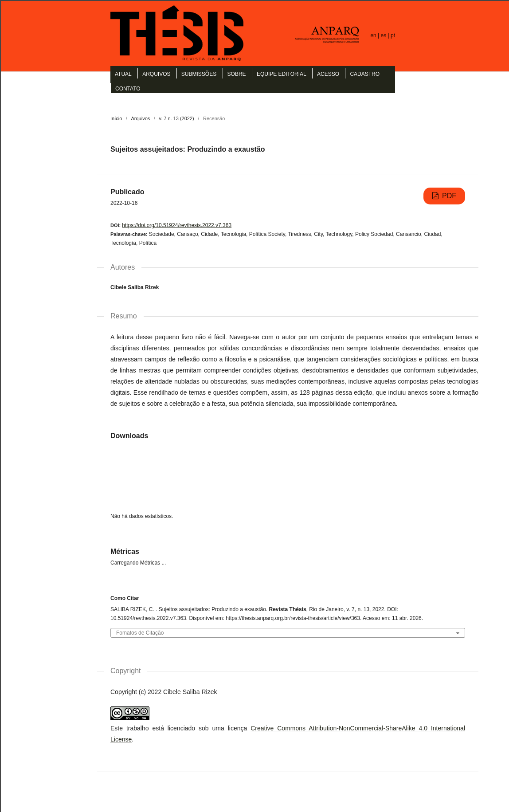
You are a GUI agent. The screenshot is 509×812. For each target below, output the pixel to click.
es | (386, 35)
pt (393, 35)
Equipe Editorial (282, 74)
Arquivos (156, 74)
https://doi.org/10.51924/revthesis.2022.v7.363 (177, 225)
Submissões (199, 74)
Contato (128, 89)
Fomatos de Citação (140, 633)
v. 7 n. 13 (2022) (176, 118)
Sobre (237, 74)
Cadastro (365, 74)
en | (375, 35)
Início (116, 118)
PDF (448, 196)
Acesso (328, 74)
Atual (123, 74)
